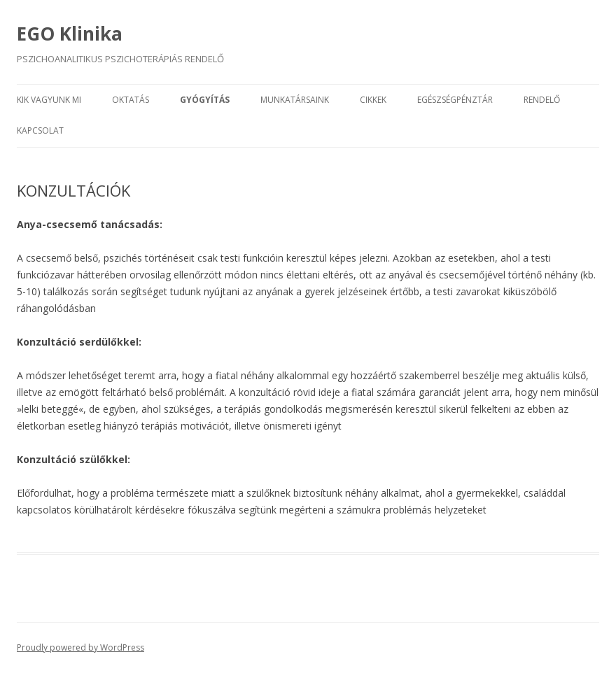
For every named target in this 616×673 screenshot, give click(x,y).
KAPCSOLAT (40, 130)
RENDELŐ (542, 100)
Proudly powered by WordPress (80, 647)
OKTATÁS (131, 100)
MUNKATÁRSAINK (295, 100)
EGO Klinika (70, 34)
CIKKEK (373, 100)
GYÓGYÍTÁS (205, 100)
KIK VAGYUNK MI (49, 100)
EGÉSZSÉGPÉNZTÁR (455, 100)
